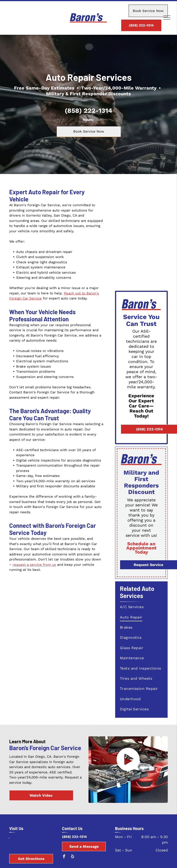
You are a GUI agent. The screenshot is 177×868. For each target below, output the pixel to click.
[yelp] (72, 857)
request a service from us (34, 565)
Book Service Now (148, 11)
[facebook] (64, 857)
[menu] (167, 17)
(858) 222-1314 (88, 111)
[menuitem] (142, 607)
